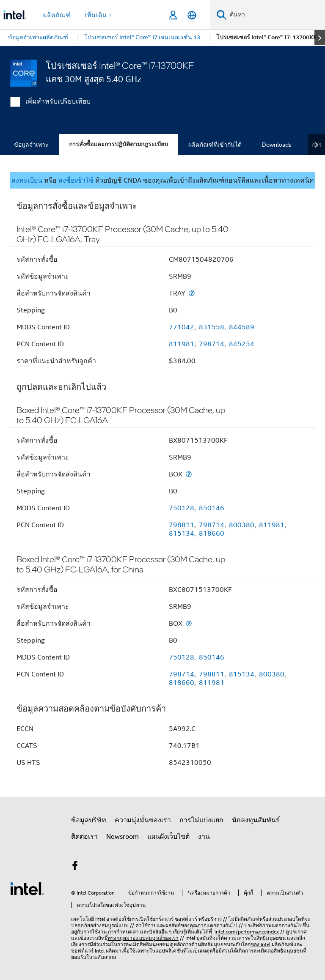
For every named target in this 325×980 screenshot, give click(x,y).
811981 (182, 344)
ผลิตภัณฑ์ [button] (57, 15)
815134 (182, 534)
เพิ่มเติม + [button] (98, 15)
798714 (212, 344)
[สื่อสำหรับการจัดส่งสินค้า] (192, 293)
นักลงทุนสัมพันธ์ (256, 820)
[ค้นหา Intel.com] (276, 15)
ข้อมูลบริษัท (89, 820)
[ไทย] (192, 15)
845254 (242, 344)
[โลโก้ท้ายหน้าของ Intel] (27, 888)
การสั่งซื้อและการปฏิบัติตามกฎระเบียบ (118, 144)
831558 (212, 327)
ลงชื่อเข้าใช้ (76, 181)
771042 (182, 327)
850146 (212, 508)
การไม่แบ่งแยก (201, 820)
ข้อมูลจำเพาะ (31, 145)
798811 (182, 525)
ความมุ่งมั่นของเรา (143, 820)
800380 (242, 525)
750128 (182, 508)
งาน (204, 837)
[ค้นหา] (222, 15)
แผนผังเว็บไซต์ (168, 837)
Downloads (277, 145)
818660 (212, 534)
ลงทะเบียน (27, 181)
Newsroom (123, 837)
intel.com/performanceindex (247, 932)
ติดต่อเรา (84, 837)
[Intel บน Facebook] (75, 867)
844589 (242, 327)
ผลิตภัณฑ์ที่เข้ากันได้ (215, 145)
